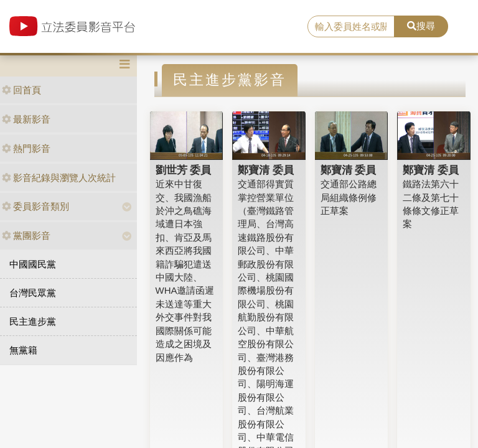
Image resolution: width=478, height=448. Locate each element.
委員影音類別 (35, 206)
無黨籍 (23, 350)
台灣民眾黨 (33, 293)
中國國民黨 (33, 264)
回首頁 (21, 90)
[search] (351, 27)
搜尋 (421, 26)
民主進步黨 (33, 321)
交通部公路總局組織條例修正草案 (349, 197)
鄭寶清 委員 (266, 170)
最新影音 (26, 119)
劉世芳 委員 (184, 170)
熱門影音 (26, 148)
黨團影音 (26, 236)
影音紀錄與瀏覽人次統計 (59, 178)
